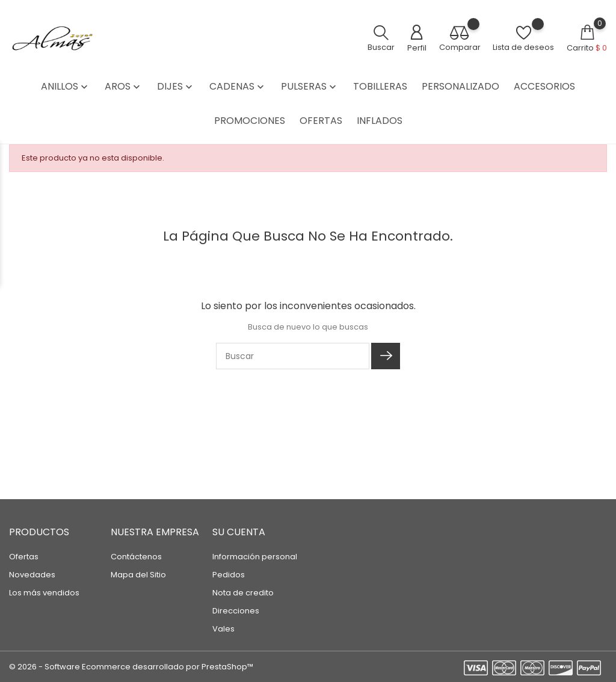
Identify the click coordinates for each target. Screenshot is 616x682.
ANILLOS (66, 86)
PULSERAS (310, 86)
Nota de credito (243, 593)
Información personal (255, 557)
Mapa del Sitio (138, 575)
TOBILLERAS (380, 86)
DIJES (176, 86)
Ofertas (24, 557)
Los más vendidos (44, 593)
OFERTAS (321, 121)
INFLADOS (380, 121)
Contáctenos (136, 557)
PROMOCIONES (250, 121)
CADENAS (238, 86)
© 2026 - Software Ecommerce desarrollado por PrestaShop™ (131, 667)
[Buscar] (293, 356)
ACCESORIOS (544, 86)
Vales (223, 629)
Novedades (32, 575)
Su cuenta (239, 532)
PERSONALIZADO (460, 86)
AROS (124, 86)
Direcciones (236, 611)
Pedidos (229, 575)
